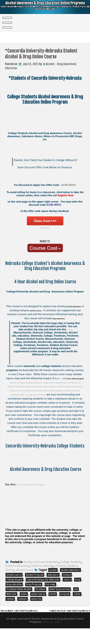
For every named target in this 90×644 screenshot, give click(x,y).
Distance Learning (42, 578)
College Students (71, 574)
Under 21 (45, 241)
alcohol (53, 582)
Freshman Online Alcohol (19, 602)
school (77, 606)
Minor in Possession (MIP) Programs (38, 497)
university (36, 611)
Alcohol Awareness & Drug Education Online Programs (45, 8)
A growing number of (26, 403)
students (23, 611)
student (10, 611)
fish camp (50, 597)
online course (38, 606)
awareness (53, 587)
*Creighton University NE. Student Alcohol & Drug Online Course (54, 626)
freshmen (40, 602)
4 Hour (69, 329)
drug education (14, 597)
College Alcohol (14, 592)
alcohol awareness (70, 582)
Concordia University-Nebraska (43, 592)
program (65, 606)
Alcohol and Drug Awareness (41, 574)
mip (76, 602)
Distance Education (17, 578)
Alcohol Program (35, 587)
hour (61, 378)
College (67, 587)
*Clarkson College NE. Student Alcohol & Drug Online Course (34, 623)
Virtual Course (24, 582)
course (67, 592)
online (24, 606)
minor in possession (60, 602)
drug (78, 592)
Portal (53, 606)
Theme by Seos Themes (51, 638)
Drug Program (34, 597)
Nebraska (11, 606)
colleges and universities (53, 403)
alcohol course (14, 587)
